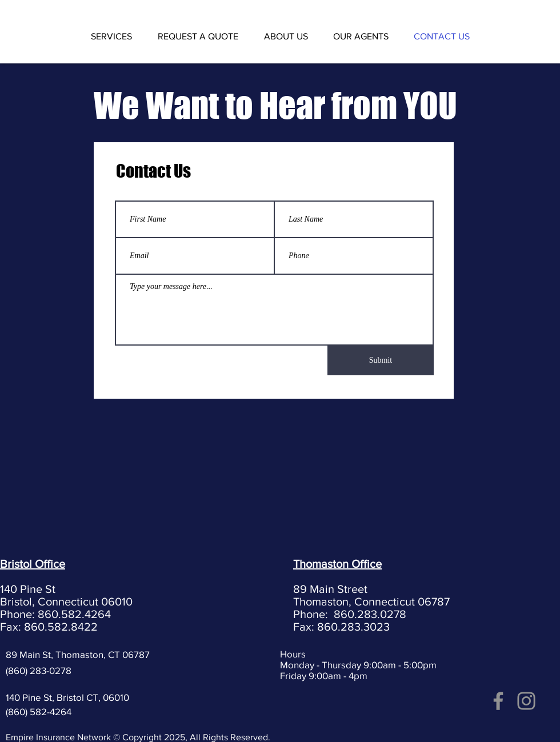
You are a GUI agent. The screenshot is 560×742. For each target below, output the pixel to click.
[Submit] (381, 360)
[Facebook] (498, 701)
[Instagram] (526, 701)
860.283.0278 (370, 614)
